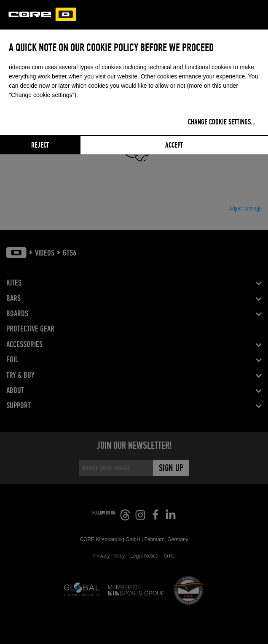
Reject (40, 146)
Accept (174, 146)
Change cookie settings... (222, 122)
